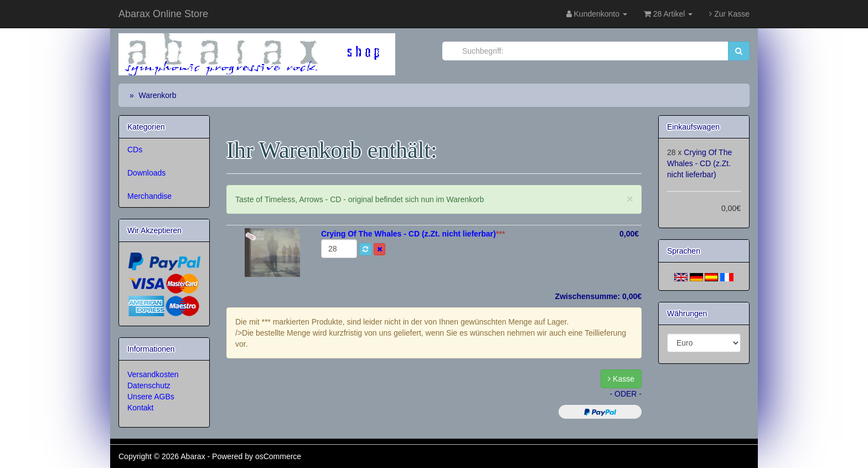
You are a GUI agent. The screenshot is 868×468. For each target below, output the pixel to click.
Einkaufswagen (693, 127)
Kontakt (140, 408)
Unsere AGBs (151, 397)
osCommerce (278, 456)
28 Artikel (668, 14)
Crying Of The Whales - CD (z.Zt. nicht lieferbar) (699, 163)
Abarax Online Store (163, 14)
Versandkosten (153, 374)
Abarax (194, 456)
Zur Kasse (729, 14)
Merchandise (149, 196)
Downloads (146, 173)
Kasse (621, 379)
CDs (135, 150)
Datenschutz (149, 385)
